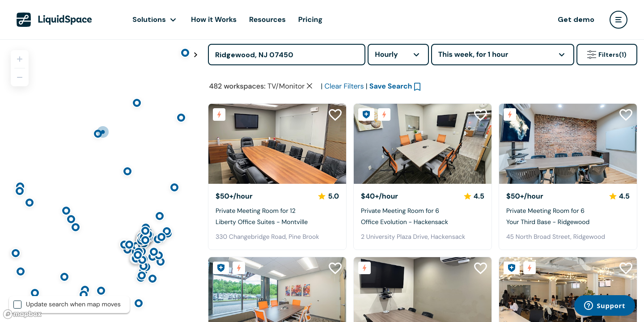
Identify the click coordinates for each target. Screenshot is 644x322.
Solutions (149, 19)
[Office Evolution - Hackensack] (423, 144)
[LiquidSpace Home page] (54, 20)
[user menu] (619, 20)
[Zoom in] (20, 59)
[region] (101, 181)
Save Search (391, 86)
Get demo (576, 19)
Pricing (310, 19)
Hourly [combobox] (386, 54)
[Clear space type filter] (309, 86)
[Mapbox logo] (22, 314)
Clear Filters (344, 86)
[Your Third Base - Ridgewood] (568, 144)
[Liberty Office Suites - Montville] (277, 144)
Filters (607, 55)
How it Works (214, 19)
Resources (267, 19)
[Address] (287, 55)
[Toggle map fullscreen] (195, 55)
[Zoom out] (20, 77)
